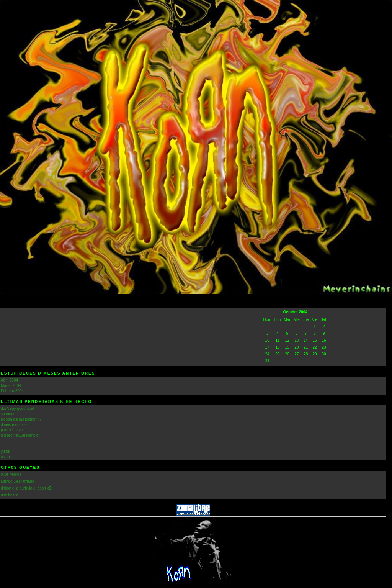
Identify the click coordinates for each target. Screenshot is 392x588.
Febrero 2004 (12, 391)
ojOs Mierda (11, 474)
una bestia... (11, 495)
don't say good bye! (17, 409)
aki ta (5, 457)
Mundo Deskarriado (17, 481)
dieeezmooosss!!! (16, 425)
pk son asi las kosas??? (21, 419)
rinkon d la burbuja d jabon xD (26, 488)
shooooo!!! (10, 414)
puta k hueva (12, 430)
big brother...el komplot (20, 435)
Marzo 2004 (11, 386)
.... (3, 446)
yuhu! (5, 451)
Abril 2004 (9, 380)
